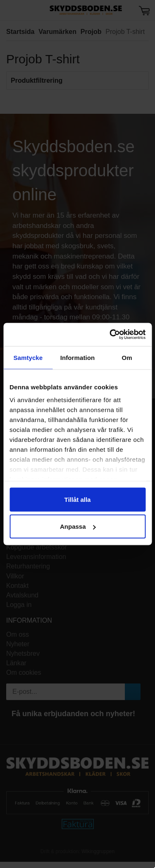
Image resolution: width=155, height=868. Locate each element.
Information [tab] (78, 357)
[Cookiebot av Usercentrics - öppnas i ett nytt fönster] (110, 335)
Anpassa (78, 526)
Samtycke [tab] (28, 357)
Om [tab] (127, 357)
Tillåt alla (78, 499)
